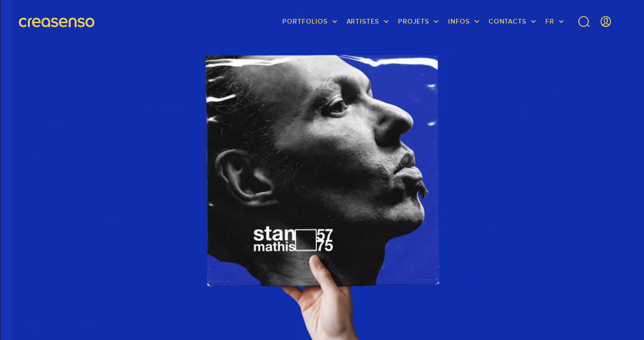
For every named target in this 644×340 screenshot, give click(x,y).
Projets (414, 21)
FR (550, 21)
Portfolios (305, 21)
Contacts (508, 21)
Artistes (363, 21)
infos (459, 21)
